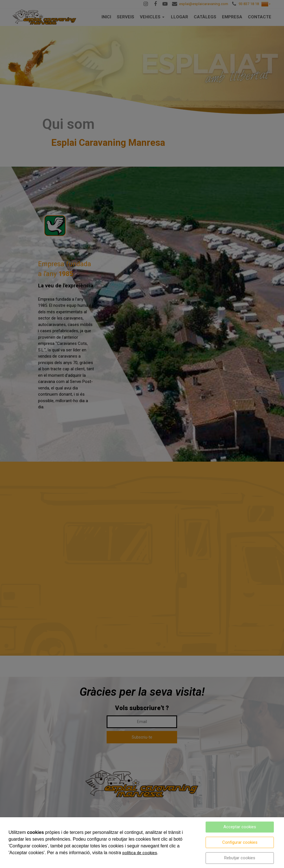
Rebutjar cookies (240, 858)
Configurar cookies (240, 842)
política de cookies (140, 853)
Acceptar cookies (240, 827)
